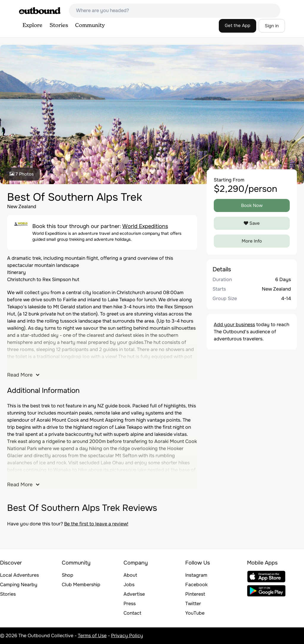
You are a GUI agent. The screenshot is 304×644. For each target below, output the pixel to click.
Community (90, 25)
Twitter (193, 604)
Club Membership (81, 585)
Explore (33, 25)
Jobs (129, 585)
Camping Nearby (19, 585)
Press (130, 604)
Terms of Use (92, 636)
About (130, 575)
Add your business (234, 325)
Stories (59, 25)
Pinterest (195, 594)
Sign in (272, 26)
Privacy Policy (127, 636)
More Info (252, 241)
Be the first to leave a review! (96, 524)
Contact (132, 613)
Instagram (196, 575)
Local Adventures (19, 575)
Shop (68, 575)
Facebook (196, 585)
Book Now (252, 205)
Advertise (134, 594)
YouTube (195, 613)
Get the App (237, 25)
